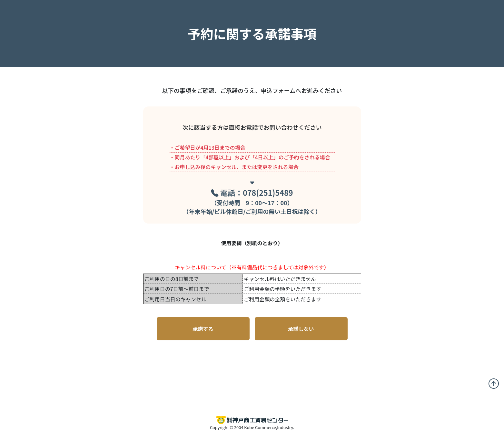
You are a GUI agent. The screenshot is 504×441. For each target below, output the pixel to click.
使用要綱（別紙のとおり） (252, 243)
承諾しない (301, 329)
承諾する (203, 329)
